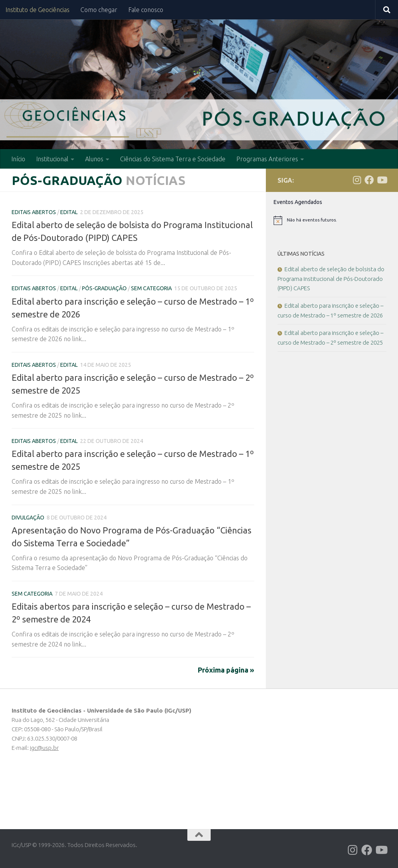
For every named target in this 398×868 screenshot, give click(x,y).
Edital (69, 212)
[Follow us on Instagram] (357, 180)
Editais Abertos (34, 212)
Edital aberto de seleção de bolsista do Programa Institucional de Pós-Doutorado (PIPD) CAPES (331, 279)
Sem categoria (151, 288)
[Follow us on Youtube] (382, 180)
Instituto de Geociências (38, 10)
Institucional (52, 159)
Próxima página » (226, 670)
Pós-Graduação (104, 288)
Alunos (94, 159)
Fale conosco (146, 10)
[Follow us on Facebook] (369, 180)
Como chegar (99, 10)
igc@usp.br (44, 748)
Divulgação (28, 518)
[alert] (332, 220)
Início (18, 159)
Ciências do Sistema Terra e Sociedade (173, 159)
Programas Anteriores (267, 159)
